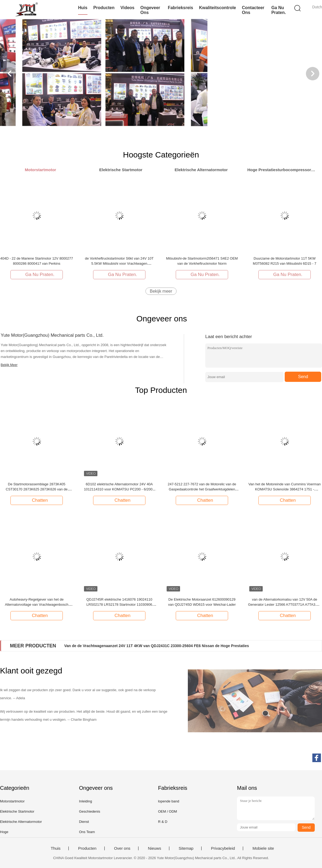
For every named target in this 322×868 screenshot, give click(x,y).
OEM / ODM (168, 811)
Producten (104, 8)
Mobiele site (263, 848)
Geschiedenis (89, 811)
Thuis (56, 848)
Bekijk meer (161, 291)
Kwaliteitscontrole (218, 8)
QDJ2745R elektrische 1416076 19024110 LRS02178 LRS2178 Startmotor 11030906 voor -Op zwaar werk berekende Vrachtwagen (119, 605)
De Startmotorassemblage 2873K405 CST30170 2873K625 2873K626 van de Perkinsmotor (37, 489)
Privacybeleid (223, 848)
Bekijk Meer (9, 365)
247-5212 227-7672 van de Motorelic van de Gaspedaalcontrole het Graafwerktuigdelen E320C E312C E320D (202, 489)
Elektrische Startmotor (17, 811)
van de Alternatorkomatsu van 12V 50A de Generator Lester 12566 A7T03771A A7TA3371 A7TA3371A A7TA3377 (284, 605)
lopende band (169, 801)
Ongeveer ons (150, 10)
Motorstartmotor (12, 801)
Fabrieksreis (180, 8)
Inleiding (85, 801)
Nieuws (154, 848)
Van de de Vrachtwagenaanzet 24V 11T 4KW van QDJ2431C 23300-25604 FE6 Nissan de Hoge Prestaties (157, 646)
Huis (83, 8)
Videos (127, 8)
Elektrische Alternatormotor (21, 822)
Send (303, 377)
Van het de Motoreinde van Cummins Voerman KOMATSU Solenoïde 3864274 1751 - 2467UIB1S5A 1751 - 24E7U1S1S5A (285, 489)
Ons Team (87, 832)
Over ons (122, 848)
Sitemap (186, 848)
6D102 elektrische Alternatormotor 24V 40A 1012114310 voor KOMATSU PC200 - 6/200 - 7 (119, 489)
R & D (163, 822)
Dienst (84, 822)
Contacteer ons (253, 10)
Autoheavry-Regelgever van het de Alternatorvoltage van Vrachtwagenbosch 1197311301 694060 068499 (37, 605)
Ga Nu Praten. (279, 10)
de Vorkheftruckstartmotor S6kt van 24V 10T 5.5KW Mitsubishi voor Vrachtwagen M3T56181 (119, 263)
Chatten (37, 500)
